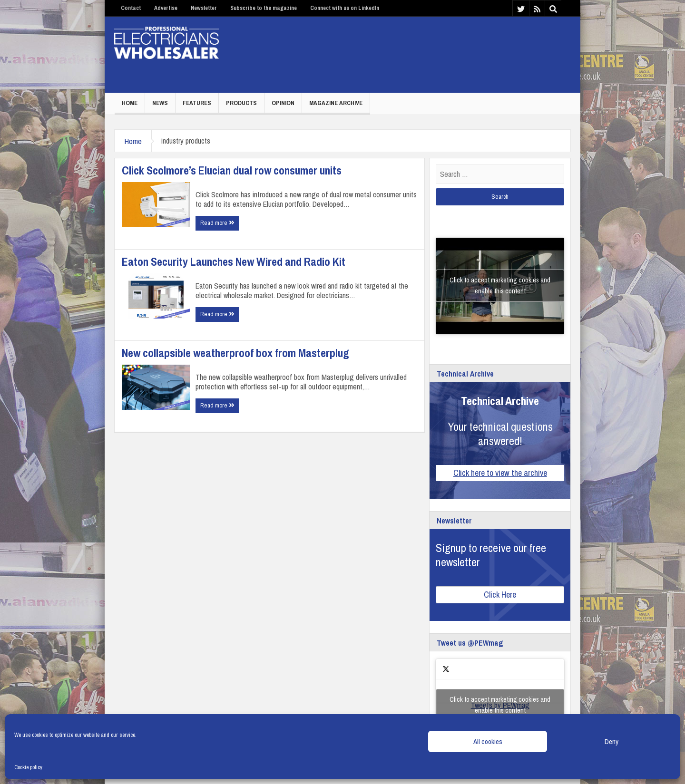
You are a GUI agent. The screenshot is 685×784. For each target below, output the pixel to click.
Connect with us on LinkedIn (345, 8)
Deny (612, 741)
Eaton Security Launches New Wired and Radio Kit (234, 261)
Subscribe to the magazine (264, 8)
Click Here (500, 595)
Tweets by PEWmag (500, 705)
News (160, 103)
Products (241, 103)
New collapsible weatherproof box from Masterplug (235, 353)
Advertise (166, 8)
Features (197, 103)
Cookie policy (28, 767)
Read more (217, 223)
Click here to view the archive (500, 473)
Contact (131, 8)
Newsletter (204, 8)
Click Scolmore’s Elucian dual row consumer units (232, 170)
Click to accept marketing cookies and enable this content (500, 286)
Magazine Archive (336, 103)
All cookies (488, 741)
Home (130, 103)
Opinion (283, 103)
